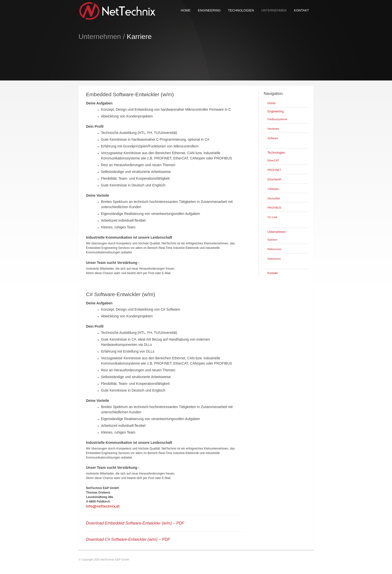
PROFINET (274, 170)
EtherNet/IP (274, 179)
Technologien (241, 10)
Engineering (209, 10)
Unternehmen (274, 10)
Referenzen (274, 249)
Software (273, 138)
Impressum (274, 259)
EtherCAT (273, 160)
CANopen (273, 189)
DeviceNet (274, 198)
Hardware (273, 129)
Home (186, 10)
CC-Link (272, 217)
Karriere (272, 240)
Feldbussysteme (277, 119)
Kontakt (301, 10)
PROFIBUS (274, 208)
